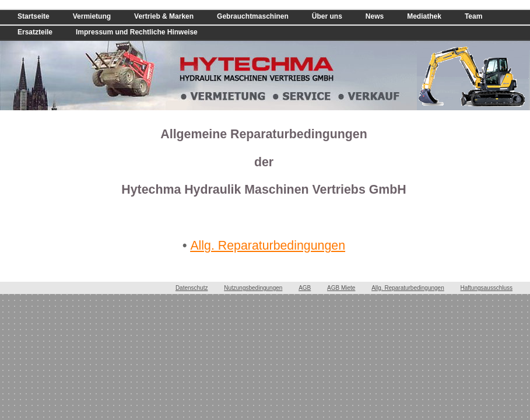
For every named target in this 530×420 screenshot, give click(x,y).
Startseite (34, 16)
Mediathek (424, 16)
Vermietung (92, 16)
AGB (305, 288)
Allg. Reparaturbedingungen (268, 246)
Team (473, 16)
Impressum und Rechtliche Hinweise (137, 32)
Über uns (327, 16)
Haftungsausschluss (487, 288)
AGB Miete (341, 288)
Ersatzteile (35, 32)
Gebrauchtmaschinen (253, 16)
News (375, 16)
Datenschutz (192, 288)
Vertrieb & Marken (164, 16)
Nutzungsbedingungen (253, 288)
